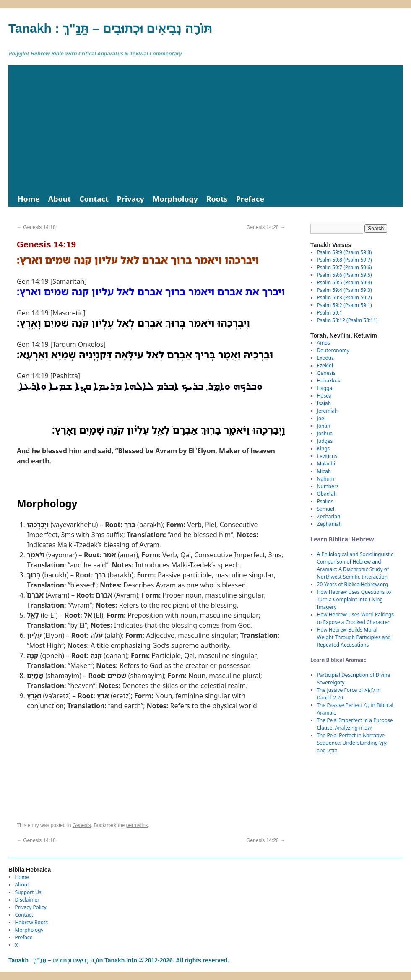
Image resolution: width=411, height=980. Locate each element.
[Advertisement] (205, 128)
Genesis (82, 825)
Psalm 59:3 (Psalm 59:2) (345, 298)
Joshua (325, 433)
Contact (94, 199)
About (60, 199)
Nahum (326, 479)
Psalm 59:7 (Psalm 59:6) (345, 267)
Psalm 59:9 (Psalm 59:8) (345, 252)
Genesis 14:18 (36, 227)
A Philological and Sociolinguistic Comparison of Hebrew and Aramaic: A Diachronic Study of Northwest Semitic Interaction (355, 565)
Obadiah (327, 494)
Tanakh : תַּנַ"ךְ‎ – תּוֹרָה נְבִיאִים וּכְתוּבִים (110, 28)
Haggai (325, 388)
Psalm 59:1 (330, 313)
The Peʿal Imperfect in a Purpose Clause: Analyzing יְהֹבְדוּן (355, 724)
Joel (321, 418)
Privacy (131, 199)
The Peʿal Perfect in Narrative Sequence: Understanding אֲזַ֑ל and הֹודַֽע (352, 743)
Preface (250, 199)
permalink (137, 825)
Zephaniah (329, 524)
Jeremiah (328, 411)
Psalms (325, 501)
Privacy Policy (31, 907)
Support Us (28, 892)
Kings (324, 448)
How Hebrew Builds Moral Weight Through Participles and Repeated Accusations (354, 637)
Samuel (326, 509)
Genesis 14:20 (266, 227)
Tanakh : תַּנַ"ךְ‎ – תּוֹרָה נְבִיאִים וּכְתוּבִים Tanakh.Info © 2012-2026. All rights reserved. (119, 960)
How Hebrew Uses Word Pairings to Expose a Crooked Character (355, 618)
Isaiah (324, 403)
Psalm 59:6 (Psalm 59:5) (345, 275)
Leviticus (327, 456)
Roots (217, 199)
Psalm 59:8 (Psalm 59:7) (345, 260)
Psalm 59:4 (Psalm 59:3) (345, 290)
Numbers (328, 486)
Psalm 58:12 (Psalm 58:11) (347, 320)
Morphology (175, 199)
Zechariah (329, 516)
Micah (324, 471)
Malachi (326, 464)
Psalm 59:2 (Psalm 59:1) (345, 305)
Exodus (325, 358)
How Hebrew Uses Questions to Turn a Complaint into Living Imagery (354, 599)
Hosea (324, 396)
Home (29, 199)
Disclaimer (27, 900)
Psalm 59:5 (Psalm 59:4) (345, 282)
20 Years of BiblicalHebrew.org (353, 584)
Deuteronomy (333, 350)
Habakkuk (329, 381)
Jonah (324, 426)
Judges (325, 441)
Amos (324, 343)
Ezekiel (325, 365)
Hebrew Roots (32, 922)
